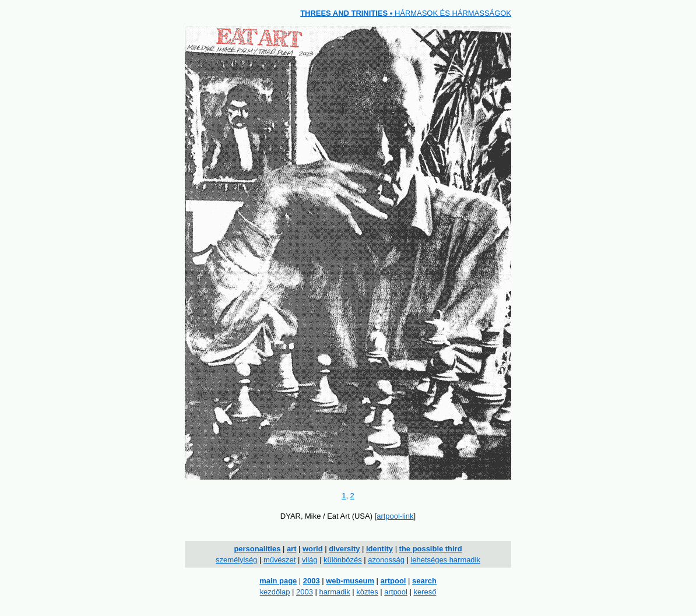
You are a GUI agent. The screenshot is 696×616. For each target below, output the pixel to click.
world (313, 549)
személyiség (236, 560)
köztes (367, 592)
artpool (393, 581)
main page (278, 581)
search (424, 581)
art (292, 549)
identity (379, 549)
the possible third (431, 549)
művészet (280, 560)
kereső (425, 592)
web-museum (350, 581)
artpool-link (395, 516)
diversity (344, 549)
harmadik (334, 592)
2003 (312, 581)
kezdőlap (275, 592)
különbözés (343, 560)
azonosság (386, 560)
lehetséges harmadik (445, 560)
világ (310, 560)
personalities (257, 549)
